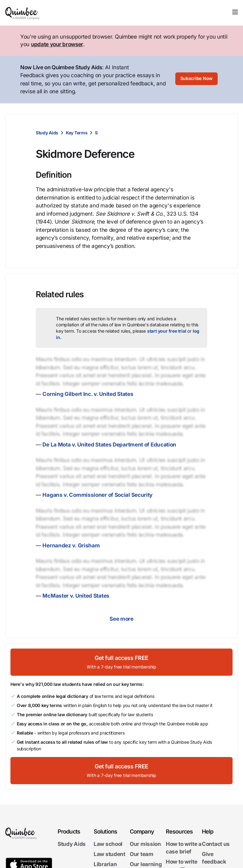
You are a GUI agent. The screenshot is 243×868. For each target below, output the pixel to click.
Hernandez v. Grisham (71, 545)
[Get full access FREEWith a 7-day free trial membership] (121, 662)
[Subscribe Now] (196, 80)
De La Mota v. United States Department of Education (109, 445)
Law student (109, 854)
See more (121, 619)
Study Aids (47, 133)
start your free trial (167, 331)
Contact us (216, 844)
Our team (142, 854)
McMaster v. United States (76, 596)
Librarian (105, 864)
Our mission (145, 844)
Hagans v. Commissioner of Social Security (97, 495)
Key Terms (77, 133)
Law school (108, 844)
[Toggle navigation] (235, 12)
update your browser (57, 44)
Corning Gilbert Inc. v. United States (88, 394)
